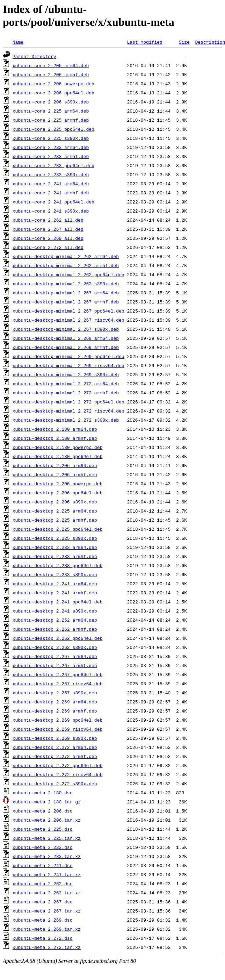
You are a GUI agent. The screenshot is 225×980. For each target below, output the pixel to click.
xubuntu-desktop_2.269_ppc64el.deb (57, 720)
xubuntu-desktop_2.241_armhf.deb (55, 593)
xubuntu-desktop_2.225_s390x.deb (55, 538)
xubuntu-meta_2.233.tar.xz (47, 856)
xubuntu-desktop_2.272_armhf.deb (55, 756)
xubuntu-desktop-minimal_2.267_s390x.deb (66, 329)
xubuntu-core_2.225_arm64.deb (51, 111)
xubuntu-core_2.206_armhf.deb (51, 74)
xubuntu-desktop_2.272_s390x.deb (55, 784)
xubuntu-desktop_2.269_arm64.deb (55, 702)
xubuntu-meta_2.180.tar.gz (47, 802)
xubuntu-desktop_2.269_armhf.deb (55, 711)
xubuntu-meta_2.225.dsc (43, 829)
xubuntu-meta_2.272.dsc (43, 938)
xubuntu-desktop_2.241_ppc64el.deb (57, 602)
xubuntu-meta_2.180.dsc (43, 793)
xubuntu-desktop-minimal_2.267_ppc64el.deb (68, 311)
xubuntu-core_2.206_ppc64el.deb (53, 93)
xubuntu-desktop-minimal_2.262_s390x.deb (66, 284)
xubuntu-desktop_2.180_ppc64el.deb (57, 456)
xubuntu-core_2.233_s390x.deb (51, 174)
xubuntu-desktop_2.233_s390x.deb (55, 574)
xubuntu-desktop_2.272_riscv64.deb (57, 774)
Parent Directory (34, 56)
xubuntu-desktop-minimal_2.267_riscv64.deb (68, 320)
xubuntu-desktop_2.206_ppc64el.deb (57, 493)
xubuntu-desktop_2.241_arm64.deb (55, 584)
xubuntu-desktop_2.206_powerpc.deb (57, 484)
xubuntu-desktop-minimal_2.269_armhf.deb (66, 347)
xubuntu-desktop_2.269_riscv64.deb (57, 729)
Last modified (144, 42)
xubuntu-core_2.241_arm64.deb (51, 184)
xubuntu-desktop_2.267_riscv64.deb (57, 684)
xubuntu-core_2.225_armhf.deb (51, 120)
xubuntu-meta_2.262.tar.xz (47, 893)
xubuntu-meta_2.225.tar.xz (47, 838)
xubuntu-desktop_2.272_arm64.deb (55, 747)
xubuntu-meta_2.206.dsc (43, 811)
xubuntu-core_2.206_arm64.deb (51, 65)
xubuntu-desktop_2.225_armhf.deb (55, 520)
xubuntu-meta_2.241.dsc (43, 865)
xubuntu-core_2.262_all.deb (48, 220)
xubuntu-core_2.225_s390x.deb (51, 138)
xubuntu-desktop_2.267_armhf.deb (55, 665)
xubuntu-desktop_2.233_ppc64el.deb (57, 565)
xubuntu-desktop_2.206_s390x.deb (55, 502)
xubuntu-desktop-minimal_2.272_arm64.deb (66, 384)
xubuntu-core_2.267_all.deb (48, 229)
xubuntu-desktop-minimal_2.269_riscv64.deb (68, 365)
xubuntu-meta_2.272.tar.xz (47, 947)
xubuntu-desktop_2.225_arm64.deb (55, 511)
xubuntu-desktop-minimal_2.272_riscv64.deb (68, 411)
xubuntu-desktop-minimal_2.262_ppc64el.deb (68, 274)
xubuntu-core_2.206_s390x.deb (51, 102)
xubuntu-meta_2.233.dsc (43, 847)
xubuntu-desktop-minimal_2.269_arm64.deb (66, 338)
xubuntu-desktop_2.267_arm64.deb (55, 656)
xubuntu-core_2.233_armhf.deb (51, 156)
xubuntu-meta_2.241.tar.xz (47, 874)
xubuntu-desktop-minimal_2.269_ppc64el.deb (68, 356)
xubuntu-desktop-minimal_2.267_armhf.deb (66, 302)
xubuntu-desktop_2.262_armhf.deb (55, 629)
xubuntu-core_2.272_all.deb (48, 247)
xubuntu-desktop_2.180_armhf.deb (55, 438)
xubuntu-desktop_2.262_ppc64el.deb (57, 638)
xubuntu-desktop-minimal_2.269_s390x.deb (66, 374)
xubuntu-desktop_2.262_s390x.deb (55, 647)
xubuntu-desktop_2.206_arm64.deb (55, 465)
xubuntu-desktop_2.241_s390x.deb (55, 611)
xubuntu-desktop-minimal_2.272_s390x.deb (66, 420)
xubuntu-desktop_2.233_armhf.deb (55, 556)
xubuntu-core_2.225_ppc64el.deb (53, 129)
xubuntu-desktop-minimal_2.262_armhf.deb (66, 265)
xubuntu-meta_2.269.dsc (43, 920)
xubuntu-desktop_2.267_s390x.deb (55, 693)
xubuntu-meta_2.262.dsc (43, 884)
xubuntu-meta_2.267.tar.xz (47, 911)
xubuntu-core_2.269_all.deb (48, 238)
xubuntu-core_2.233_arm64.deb (51, 147)
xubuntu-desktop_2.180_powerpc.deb (57, 447)
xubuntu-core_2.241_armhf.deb (51, 193)
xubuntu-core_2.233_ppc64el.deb (53, 165)
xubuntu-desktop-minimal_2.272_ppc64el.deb (68, 402)
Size (184, 42)
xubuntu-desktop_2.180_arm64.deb (55, 429)
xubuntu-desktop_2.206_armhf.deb (55, 474)
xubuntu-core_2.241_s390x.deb (51, 211)
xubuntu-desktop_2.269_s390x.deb (55, 738)
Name (18, 42)
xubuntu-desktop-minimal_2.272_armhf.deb (66, 393)
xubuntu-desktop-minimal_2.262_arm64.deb (66, 256)
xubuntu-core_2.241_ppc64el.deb (53, 202)
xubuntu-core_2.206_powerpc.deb (53, 84)
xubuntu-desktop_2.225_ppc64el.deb (57, 529)
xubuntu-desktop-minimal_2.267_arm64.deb (66, 293)
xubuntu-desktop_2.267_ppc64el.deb (57, 674)
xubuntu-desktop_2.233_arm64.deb (55, 547)
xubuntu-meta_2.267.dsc (43, 902)
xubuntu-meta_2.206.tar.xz (47, 820)
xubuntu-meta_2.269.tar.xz (47, 929)
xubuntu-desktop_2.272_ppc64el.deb (57, 765)
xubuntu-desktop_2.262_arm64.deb (55, 620)
